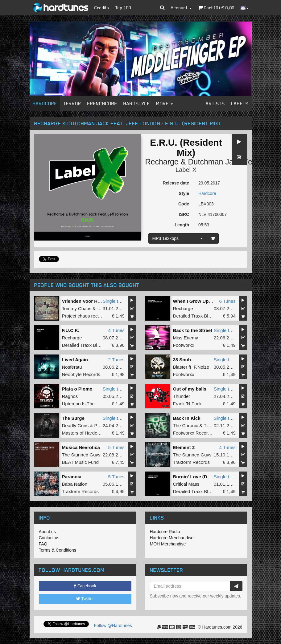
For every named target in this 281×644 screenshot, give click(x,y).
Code (184, 204)
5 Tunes (116, 447)
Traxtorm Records (191, 462)
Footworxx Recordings (196, 433)
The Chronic (186, 425)
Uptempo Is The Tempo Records (95, 404)
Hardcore (45, 103)
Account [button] (181, 8)
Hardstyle (137, 103)
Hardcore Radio (165, 532)
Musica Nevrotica (81, 447)
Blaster (180, 367)
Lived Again (75, 360)
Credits (102, 8)
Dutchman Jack (214, 162)
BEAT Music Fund (81, 462)
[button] (162, 8)
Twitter (85, 599)
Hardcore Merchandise (172, 538)
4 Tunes (116, 330)
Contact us (49, 538)
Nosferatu (72, 367)
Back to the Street (193, 330)
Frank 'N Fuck (187, 404)
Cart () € (216, 8)
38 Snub (182, 360)
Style (184, 193)
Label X (186, 170)
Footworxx (184, 345)
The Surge (73, 418)
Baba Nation (75, 484)
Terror (72, 103)
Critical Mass (186, 484)
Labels (240, 103)
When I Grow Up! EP (195, 301)
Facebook (85, 586)
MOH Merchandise (168, 544)
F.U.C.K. (71, 330)
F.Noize (201, 367)
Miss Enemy (186, 338)
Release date (176, 183)
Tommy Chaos (77, 308)
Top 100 (123, 8)
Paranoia (72, 477)
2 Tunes (116, 360)
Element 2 (184, 447)
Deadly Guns (75, 425)
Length (182, 225)
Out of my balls (190, 389)
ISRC (184, 214)
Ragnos (70, 396)
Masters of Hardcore (83, 433)
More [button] (165, 103)
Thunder (182, 396)
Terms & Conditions (58, 550)
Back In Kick (187, 418)
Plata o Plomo (77, 389)
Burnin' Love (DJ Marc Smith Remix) (213, 477)
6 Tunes (227, 301)
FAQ (43, 544)
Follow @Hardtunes (113, 626)
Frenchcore (102, 103)
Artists (215, 103)
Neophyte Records (81, 374)
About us (47, 532)
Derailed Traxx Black (194, 316)
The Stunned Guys (81, 455)
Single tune (114, 301)
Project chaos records (84, 316)
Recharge (162, 162)
